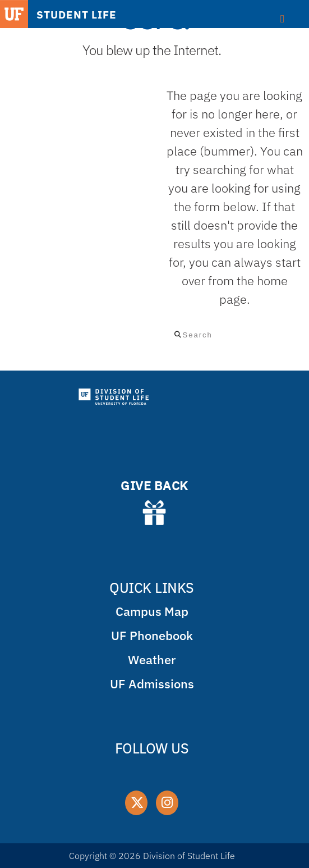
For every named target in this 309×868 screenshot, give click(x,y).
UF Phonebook (152, 635)
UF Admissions (152, 684)
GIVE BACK (154, 486)
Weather (152, 659)
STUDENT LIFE (77, 14)
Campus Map (152, 611)
